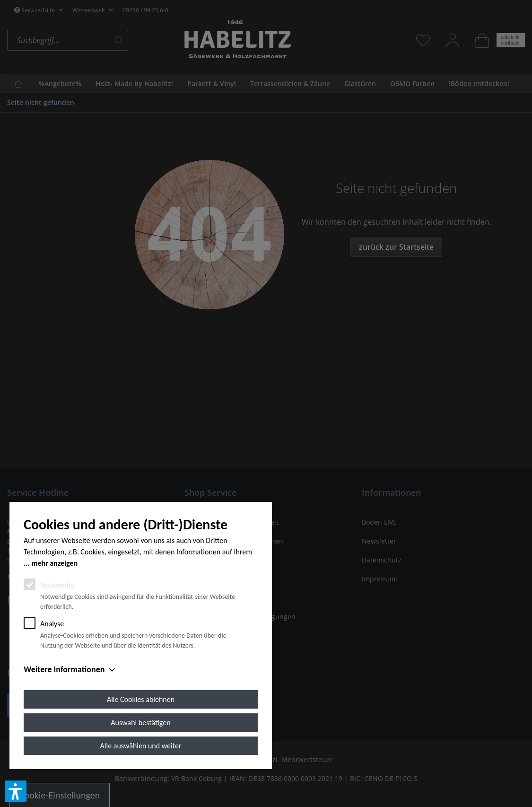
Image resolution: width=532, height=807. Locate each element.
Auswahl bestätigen (140, 723)
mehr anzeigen (54, 563)
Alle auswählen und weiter (141, 746)
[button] (16, 791)
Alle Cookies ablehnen (141, 699)
